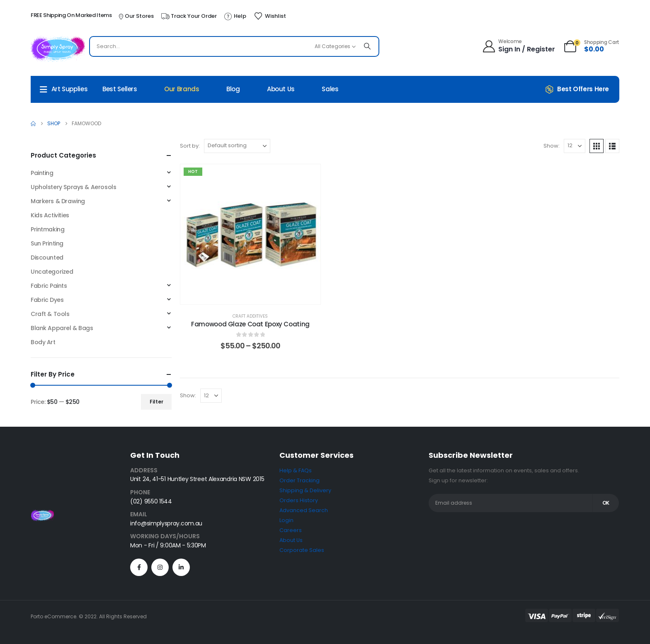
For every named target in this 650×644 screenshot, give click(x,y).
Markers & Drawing (58, 201)
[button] (597, 146)
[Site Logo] (58, 49)
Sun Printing (47, 243)
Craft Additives (250, 316)
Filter (156, 402)
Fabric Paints (49, 286)
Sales (330, 89)
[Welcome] (519, 46)
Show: (552, 146)
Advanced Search (304, 510)
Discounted (47, 258)
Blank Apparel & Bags (62, 328)
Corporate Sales (302, 550)
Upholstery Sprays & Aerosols (73, 187)
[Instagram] (160, 567)
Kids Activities (50, 215)
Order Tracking (300, 480)
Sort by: (190, 146)
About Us (281, 89)
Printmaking (47, 229)
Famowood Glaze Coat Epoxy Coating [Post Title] (250, 324)
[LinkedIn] (181, 567)
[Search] (367, 46)
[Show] (575, 146)
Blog (233, 89)
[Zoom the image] (42, 514)
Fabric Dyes (47, 300)
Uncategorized (52, 272)
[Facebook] (139, 567)
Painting (42, 173)
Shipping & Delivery (305, 490)
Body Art (43, 342)
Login (286, 520)
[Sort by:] (237, 146)
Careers (291, 530)
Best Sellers (120, 89)
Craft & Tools (50, 314)
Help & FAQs (296, 470)
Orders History (299, 500)
